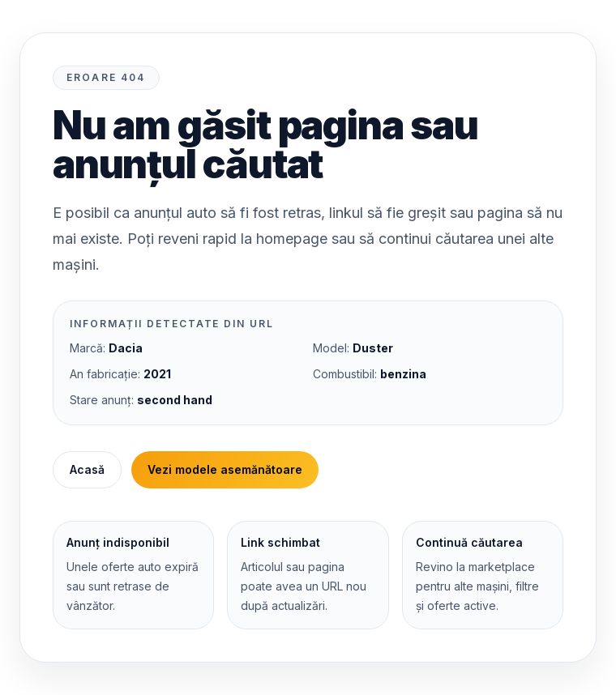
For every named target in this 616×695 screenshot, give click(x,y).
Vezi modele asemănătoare (225, 469)
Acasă (87, 469)
